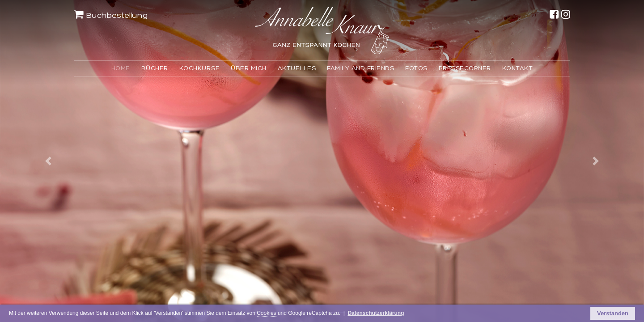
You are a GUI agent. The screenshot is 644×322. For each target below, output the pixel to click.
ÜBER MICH (249, 68)
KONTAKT (518, 68)
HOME (121, 68)
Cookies (310, 314)
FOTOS (416, 68)
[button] (48, 161)
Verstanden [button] (613, 314)
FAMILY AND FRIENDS (360, 68)
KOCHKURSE (200, 68)
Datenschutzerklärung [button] (437, 314)
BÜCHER (155, 68)
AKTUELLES (297, 68)
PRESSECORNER (465, 68)
